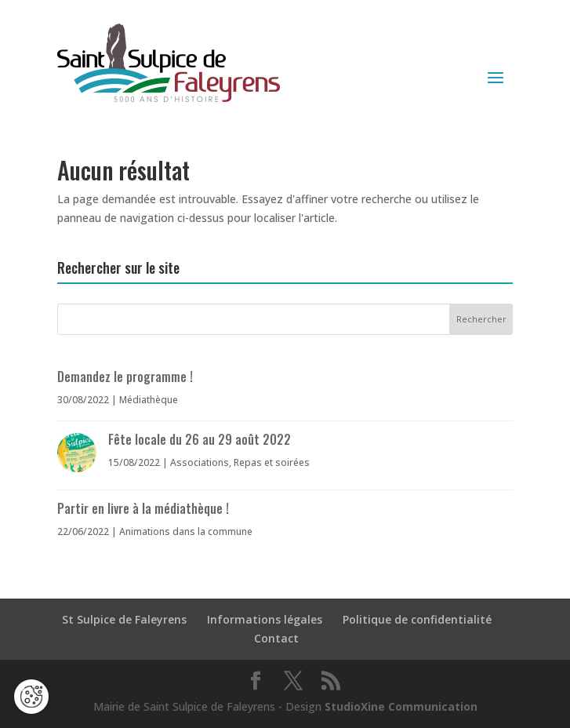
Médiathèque (149, 400)
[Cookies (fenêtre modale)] (31, 697)
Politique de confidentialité (417, 619)
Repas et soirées (272, 462)
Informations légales (265, 619)
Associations (200, 462)
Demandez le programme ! (125, 377)
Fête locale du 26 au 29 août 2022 (200, 439)
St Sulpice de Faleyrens (124, 619)
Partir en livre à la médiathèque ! (143, 508)
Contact (276, 638)
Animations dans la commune (186, 531)
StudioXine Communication (401, 706)
